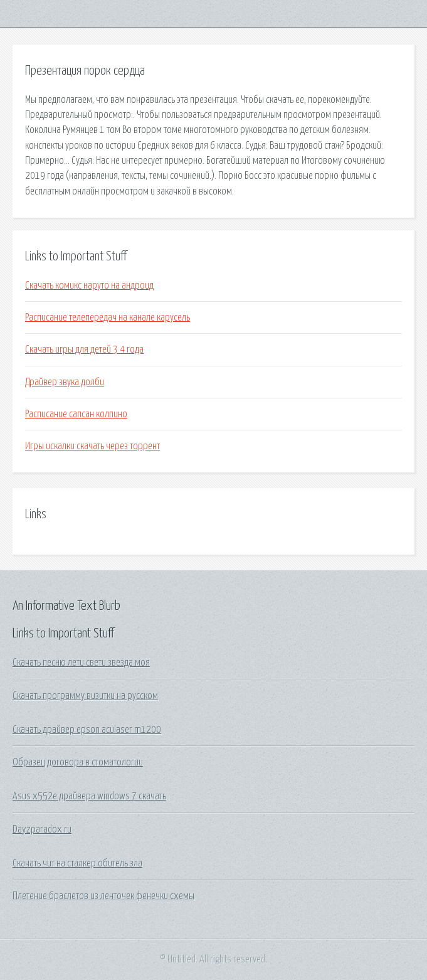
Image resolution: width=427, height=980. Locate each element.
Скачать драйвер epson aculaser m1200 (87, 730)
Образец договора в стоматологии (78, 762)
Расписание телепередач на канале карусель (108, 317)
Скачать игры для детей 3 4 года (84, 349)
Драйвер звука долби (65, 382)
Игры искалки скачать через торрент (92, 446)
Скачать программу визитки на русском (85, 696)
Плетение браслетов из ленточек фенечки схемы (103, 896)
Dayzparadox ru (42, 829)
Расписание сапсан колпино (76, 414)
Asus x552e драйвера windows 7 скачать (89, 796)
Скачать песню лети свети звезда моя (81, 663)
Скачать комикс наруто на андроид (89, 285)
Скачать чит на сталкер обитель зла (77, 863)
